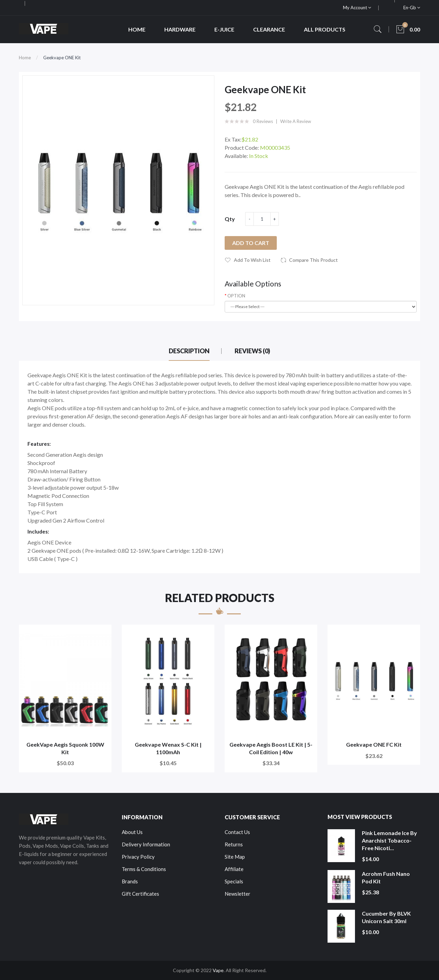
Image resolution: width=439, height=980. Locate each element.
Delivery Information (146, 844)
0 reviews (263, 121)
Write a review (296, 121)
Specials (234, 881)
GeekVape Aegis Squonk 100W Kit (65, 748)
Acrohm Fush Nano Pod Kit (386, 877)
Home (25, 58)
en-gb (412, 8)
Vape (218, 970)
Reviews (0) (252, 351)
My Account (357, 8)
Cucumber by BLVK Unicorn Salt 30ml (386, 917)
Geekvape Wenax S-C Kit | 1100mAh (168, 748)
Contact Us (237, 832)
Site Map (235, 857)
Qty (230, 219)
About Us (132, 832)
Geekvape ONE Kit (62, 58)
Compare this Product (313, 260)
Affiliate (234, 869)
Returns (234, 844)
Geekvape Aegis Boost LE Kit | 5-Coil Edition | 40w (271, 748)
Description (189, 351)
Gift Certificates (140, 894)
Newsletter (238, 894)
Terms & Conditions (144, 869)
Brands (130, 881)
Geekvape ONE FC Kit (374, 744)
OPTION (236, 296)
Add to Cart (251, 243)
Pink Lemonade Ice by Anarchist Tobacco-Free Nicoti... (389, 840)
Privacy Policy (138, 857)
